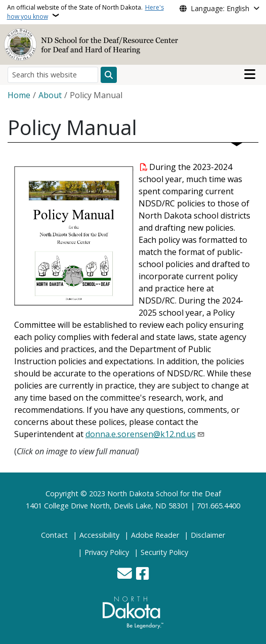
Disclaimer (208, 535)
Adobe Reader (155, 535)
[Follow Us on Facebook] (142, 574)
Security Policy (164, 552)
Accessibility (99, 535)
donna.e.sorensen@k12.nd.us (141, 434)
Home (19, 95)
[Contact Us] (125, 574)
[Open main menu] (250, 74)
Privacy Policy (107, 552)
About (50, 95)
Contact (54, 535)
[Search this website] (53, 75)
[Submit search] (109, 75)
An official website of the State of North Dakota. (85, 12)
